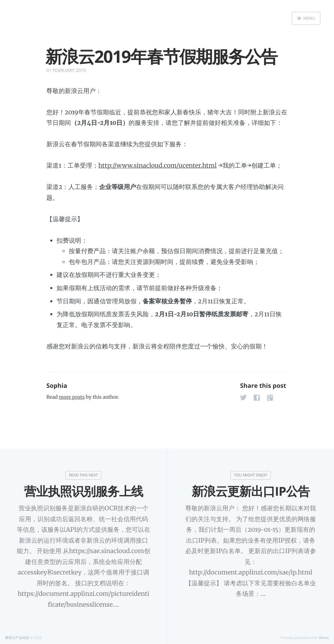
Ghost (324, 638)
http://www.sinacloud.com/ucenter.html (157, 165)
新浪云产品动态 (17, 638)
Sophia (57, 386)
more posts (72, 397)
